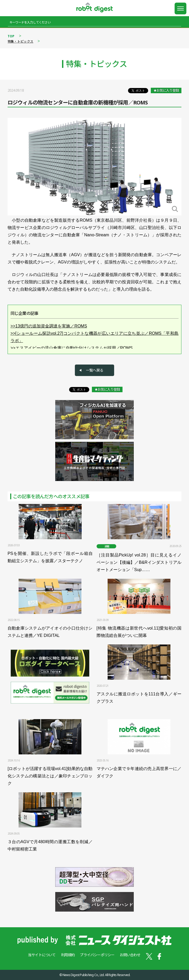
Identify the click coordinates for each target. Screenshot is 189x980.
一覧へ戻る (94, 370)
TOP (11, 36)
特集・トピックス (20, 41)
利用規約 (68, 955)
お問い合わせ (130, 955)
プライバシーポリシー (97, 955)
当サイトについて (42, 955)
